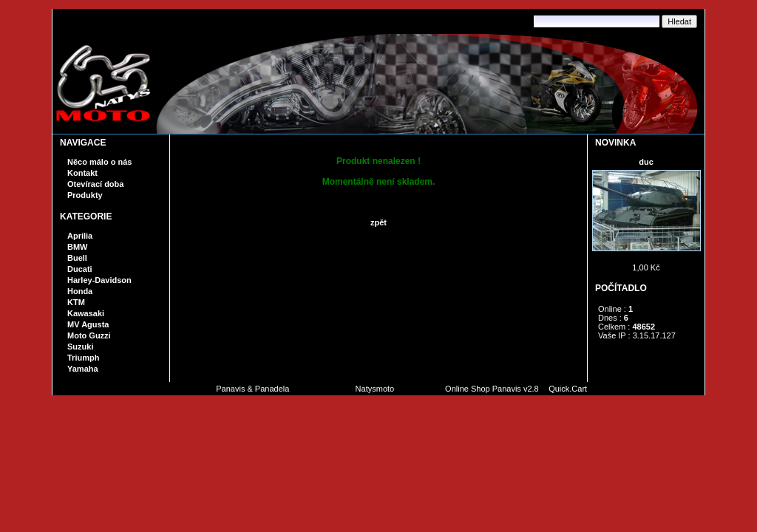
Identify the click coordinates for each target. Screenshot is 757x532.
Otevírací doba (95, 184)
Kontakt (82, 173)
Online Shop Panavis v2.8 (492, 389)
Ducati (80, 269)
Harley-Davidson (99, 280)
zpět (378, 222)
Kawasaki (86, 313)
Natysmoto (375, 389)
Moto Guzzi (89, 335)
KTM (76, 302)
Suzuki (80, 347)
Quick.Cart (568, 389)
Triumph (83, 358)
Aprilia (80, 236)
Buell (77, 258)
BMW (78, 247)
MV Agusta (88, 324)
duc (646, 162)
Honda (80, 291)
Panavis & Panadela (254, 389)
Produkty (85, 195)
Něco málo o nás (99, 162)
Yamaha (83, 369)
